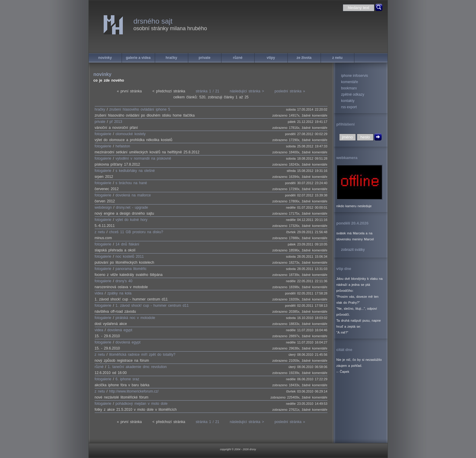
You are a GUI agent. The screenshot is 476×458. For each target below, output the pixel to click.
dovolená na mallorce (133, 195)
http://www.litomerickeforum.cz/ (134, 391)
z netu (338, 58)
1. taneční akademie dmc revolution (137, 367)
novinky (105, 58)
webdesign (103, 207)
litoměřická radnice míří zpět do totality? (142, 355)
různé (238, 58)
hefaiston (123, 146)
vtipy (271, 58)
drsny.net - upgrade (132, 207)
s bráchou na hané (131, 183)
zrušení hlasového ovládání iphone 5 (140, 109)
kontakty (348, 101)
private (205, 58)
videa (99, 293)
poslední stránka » (290, 91)
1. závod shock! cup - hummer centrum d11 (152, 306)
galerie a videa (138, 58)
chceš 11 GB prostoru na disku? (136, 232)
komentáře (350, 82)
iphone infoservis (355, 76)
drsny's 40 (124, 281)
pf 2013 (116, 122)
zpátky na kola (119, 293)
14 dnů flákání (127, 244)
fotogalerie (103, 134)
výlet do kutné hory (132, 220)
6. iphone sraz (127, 379)
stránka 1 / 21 (208, 91)
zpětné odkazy (353, 94)
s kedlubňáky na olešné (135, 171)
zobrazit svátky (353, 250)
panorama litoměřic (131, 269)
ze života (304, 58)
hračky (171, 58)
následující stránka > (247, 91)
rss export (349, 107)
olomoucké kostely (131, 134)
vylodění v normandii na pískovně (143, 158)
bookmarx (349, 88)
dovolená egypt (120, 330)
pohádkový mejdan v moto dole (142, 404)
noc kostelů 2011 (130, 257)
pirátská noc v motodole (136, 318)
